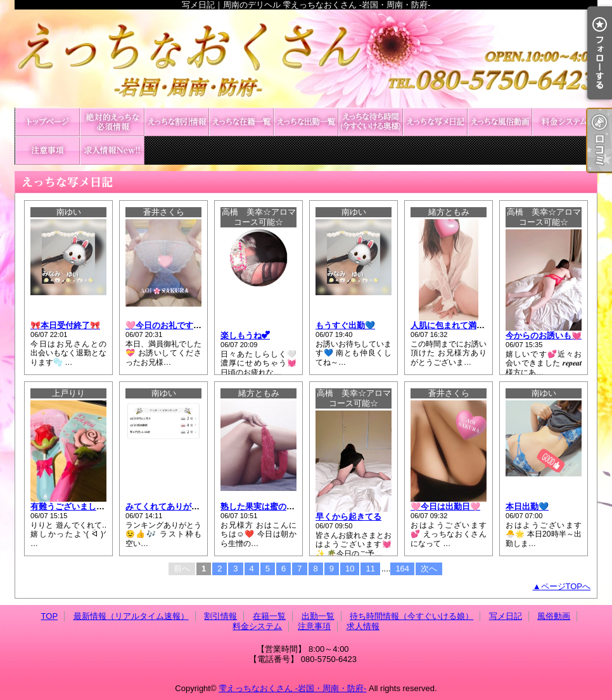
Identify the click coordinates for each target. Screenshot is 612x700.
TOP (48, 122)
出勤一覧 (306, 122)
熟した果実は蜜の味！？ (266, 506)
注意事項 (48, 150)
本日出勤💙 (527, 506)
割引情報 (177, 122)
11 (370, 569)
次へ (429, 569)
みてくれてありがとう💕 (172, 506)
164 (402, 569)
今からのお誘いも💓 (544, 335)
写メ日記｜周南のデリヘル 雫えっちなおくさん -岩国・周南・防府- (306, 59)
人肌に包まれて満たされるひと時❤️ (477, 325)
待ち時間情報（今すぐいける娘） (371, 122)
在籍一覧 (241, 122)
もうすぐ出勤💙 (345, 325)
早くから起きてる (348, 517)
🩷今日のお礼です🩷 (164, 325)
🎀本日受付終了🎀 (65, 325)
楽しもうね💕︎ (245, 335)
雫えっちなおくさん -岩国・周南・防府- (292, 688)
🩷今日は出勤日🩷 (445, 506)
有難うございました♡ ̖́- (74, 506)
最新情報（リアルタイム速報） (112, 122)
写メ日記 (435, 122)
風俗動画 (500, 122)
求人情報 (112, 150)
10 (350, 569)
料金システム (564, 122)
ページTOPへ (566, 586)
